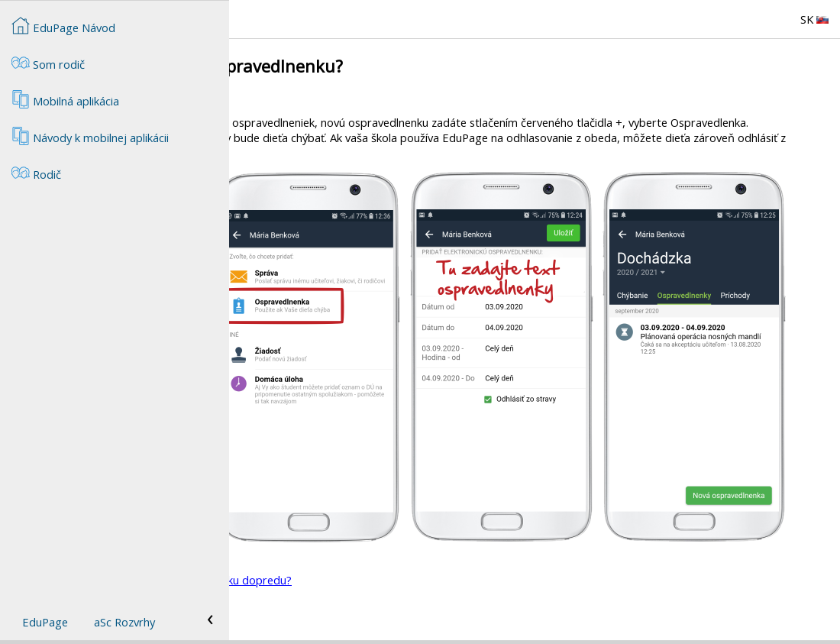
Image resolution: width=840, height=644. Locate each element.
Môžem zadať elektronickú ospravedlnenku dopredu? (386, 580)
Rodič (438, 606)
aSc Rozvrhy (124, 622)
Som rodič (48, 63)
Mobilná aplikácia (65, 99)
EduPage (45, 622)
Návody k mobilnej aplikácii (90, 136)
